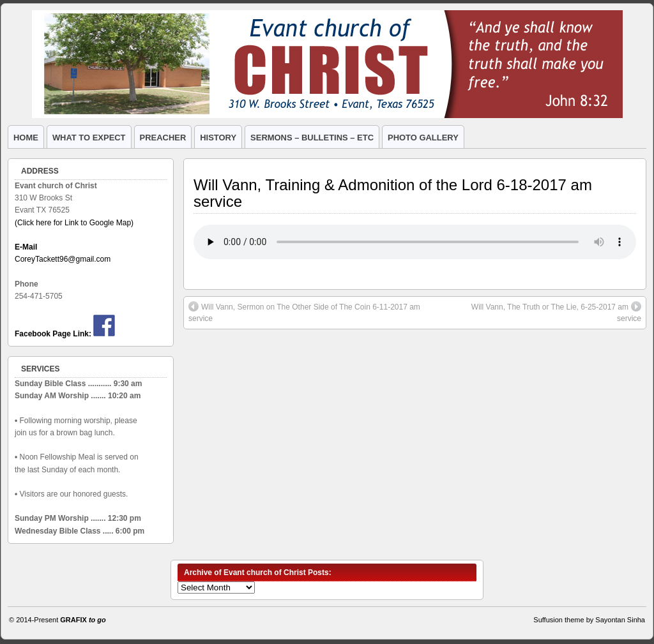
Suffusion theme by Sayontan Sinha (589, 620)
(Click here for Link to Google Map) (74, 223)
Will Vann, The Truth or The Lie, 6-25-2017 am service (556, 312)
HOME (26, 138)
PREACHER (163, 138)
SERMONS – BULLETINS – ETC (312, 138)
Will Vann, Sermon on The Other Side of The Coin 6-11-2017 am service (304, 312)
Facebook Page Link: (53, 334)
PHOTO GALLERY (423, 138)
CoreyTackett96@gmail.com (63, 259)
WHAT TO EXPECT (89, 138)
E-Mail (26, 247)
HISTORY (218, 138)
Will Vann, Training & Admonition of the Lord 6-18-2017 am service (393, 193)
